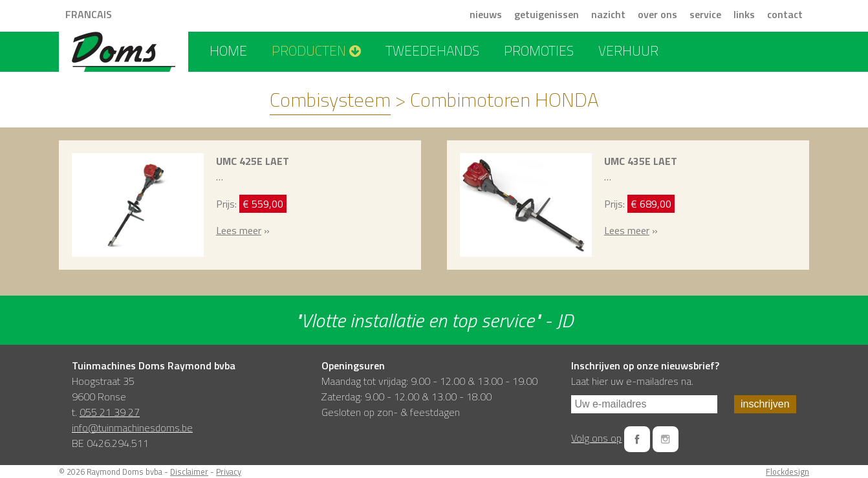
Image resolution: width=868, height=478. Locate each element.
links (744, 14)
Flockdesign (787, 472)
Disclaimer (189, 472)
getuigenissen (547, 14)
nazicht (608, 14)
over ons (657, 14)
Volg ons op (596, 438)
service (705, 14)
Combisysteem (330, 100)
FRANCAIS (89, 14)
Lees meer (239, 230)
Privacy (229, 472)
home (228, 50)
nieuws (486, 14)
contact (785, 14)
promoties (539, 50)
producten (316, 50)
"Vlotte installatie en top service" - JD (434, 320)
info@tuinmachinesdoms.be (132, 428)
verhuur (628, 50)
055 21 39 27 (110, 412)
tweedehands (432, 50)
